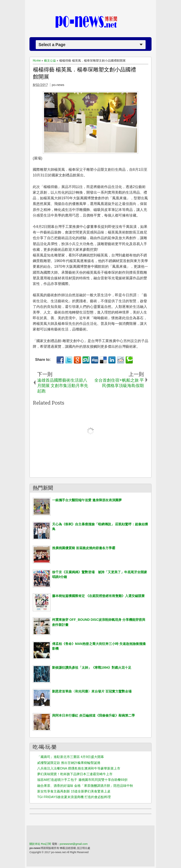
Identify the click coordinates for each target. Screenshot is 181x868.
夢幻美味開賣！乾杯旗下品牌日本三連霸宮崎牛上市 (75, 774)
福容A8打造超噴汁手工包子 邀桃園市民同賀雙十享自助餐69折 (82, 780)
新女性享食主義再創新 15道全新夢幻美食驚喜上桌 (74, 791)
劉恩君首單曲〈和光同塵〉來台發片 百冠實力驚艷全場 (92, 691)
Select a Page (52, 45)
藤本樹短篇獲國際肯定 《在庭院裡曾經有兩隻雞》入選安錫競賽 (98, 596)
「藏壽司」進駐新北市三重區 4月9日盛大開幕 (71, 757)
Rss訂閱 (46, 844)
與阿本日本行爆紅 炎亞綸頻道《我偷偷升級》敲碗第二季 (93, 715)
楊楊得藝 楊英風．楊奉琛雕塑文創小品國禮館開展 (85, 73)
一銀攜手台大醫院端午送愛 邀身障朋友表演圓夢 (87, 500)
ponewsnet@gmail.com (74, 844)
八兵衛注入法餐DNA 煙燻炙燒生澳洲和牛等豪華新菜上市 (79, 768)
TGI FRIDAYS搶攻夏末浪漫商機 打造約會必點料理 (74, 797)
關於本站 (35, 844)
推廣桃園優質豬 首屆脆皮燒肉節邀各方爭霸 (84, 548)
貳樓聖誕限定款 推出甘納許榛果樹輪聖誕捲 (69, 763)
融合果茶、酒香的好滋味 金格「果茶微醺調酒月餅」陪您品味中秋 (85, 786)
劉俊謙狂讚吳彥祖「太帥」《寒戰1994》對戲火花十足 (92, 668)
